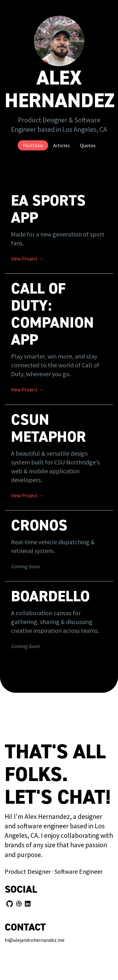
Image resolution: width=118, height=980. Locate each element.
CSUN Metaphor (48, 428)
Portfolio (33, 145)
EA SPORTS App (48, 209)
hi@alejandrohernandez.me (35, 940)
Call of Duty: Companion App (52, 314)
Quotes (88, 145)
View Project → (27, 259)
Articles (62, 145)
